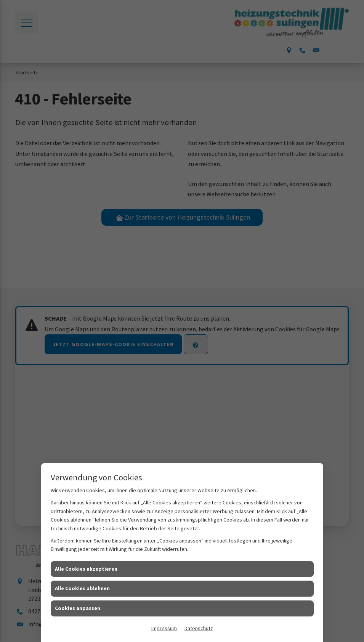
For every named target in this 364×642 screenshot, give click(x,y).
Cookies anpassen (78, 608)
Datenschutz (199, 628)
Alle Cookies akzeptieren (86, 569)
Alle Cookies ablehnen (82, 588)
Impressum (164, 628)
